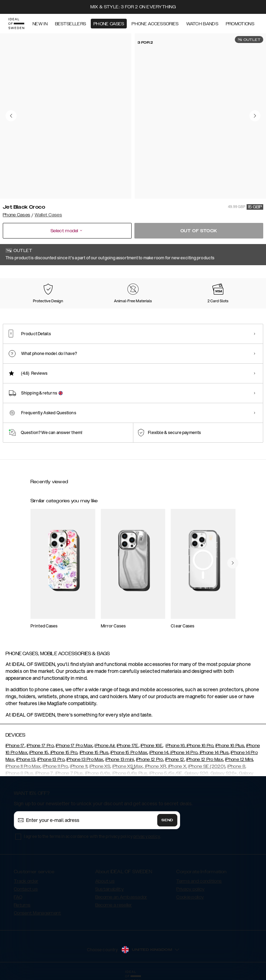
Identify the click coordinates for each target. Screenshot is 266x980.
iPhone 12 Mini (239, 760)
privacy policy (147, 836)
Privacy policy (190, 889)
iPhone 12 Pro (150, 760)
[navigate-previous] (233, 563)
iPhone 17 (15, 746)
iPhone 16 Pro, (200, 746)
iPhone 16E (152, 746)
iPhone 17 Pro (40, 746)
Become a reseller (114, 905)
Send (167, 820)
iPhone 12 (175, 760)
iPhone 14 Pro (183, 753)
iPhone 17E (128, 746)
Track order (26, 881)
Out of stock (199, 231)
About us (105, 881)
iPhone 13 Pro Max (85, 760)
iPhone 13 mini (119, 760)
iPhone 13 (26, 760)
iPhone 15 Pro (63, 753)
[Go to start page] (16, 24)
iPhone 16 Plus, (230, 746)
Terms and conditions (199, 881)
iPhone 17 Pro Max (74, 746)
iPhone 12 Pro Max (205, 760)
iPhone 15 (39, 753)
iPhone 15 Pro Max (129, 753)
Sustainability (109, 889)
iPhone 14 (159, 753)
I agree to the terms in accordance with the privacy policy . (92, 836)
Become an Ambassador (121, 897)
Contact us (26, 889)
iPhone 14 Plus (214, 753)
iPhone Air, (105, 746)
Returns (22, 905)
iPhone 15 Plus (94, 753)
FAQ (18, 897)
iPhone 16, (175, 746)
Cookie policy (190, 897)
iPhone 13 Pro (51, 760)
